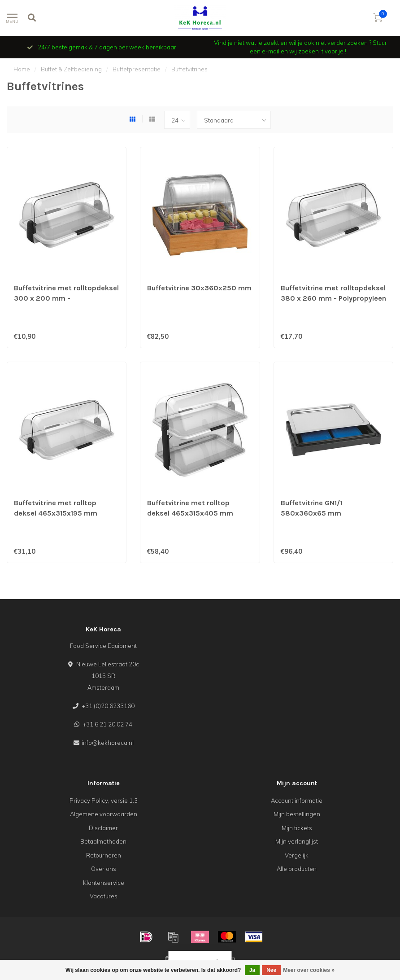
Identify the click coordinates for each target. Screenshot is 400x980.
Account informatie (297, 801)
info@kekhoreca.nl (108, 743)
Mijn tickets (297, 828)
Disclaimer (103, 828)
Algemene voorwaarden (104, 814)
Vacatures (104, 896)
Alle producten (297, 869)
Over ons (104, 869)
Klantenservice (104, 883)
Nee (271, 970)
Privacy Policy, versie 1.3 (104, 801)
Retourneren (104, 855)
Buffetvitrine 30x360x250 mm (199, 288)
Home (22, 69)
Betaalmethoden (103, 841)
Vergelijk (297, 855)
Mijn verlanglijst (297, 841)
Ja (252, 970)
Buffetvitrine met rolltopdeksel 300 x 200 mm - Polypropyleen (66, 298)
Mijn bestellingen (297, 814)
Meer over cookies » (309, 970)
